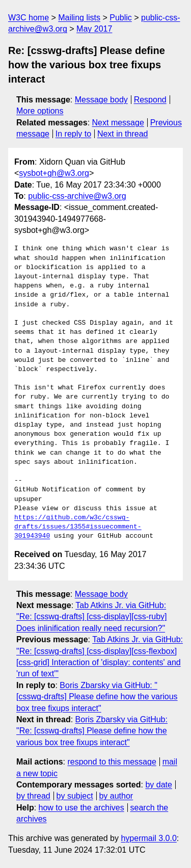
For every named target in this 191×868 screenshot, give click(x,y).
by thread (33, 796)
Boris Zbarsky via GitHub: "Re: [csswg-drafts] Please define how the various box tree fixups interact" (92, 731)
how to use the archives (81, 808)
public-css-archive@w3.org (77, 196)
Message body (101, 100)
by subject (75, 796)
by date (158, 785)
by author (116, 796)
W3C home (29, 18)
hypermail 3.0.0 (148, 838)
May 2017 (94, 29)
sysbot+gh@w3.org (54, 173)
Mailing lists (79, 18)
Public (121, 18)
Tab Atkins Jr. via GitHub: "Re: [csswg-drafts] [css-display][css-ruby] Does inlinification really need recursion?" (92, 617)
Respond (150, 100)
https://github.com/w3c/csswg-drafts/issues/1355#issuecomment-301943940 (78, 527)
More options (40, 111)
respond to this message (112, 762)
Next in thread (123, 134)
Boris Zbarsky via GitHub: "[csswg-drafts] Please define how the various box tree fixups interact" (97, 697)
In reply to (73, 134)
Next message (118, 123)
